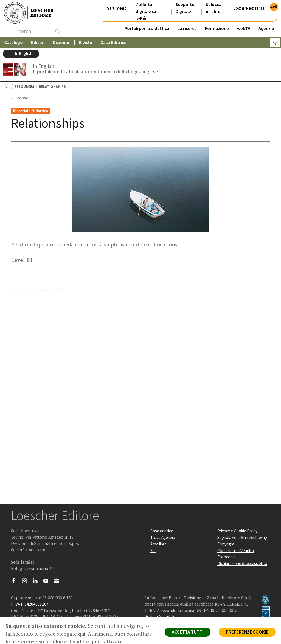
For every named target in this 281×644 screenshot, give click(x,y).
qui (82, 634)
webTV (244, 28)
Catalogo (13, 42)
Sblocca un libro (214, 8)
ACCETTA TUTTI (188, 632)
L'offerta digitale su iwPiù (146, 11)
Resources (24, 87)
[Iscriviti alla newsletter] (59, 582)
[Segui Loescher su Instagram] (26, 582)
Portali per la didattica (147, 28)
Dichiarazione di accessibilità (242, 563)
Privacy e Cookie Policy (237, 531)
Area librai (159, 544)
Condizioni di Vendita (236, 551)
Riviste (85, 42)
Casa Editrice (113, 42)
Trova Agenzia (163, 537)
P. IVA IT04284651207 (30, 604)
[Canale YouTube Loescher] (48, 582)
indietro (20, 98)
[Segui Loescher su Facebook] (16, 582)
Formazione (217, 28)
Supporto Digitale (185, 8)
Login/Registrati (249, 8)
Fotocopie (227, 557)
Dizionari (62, 42)
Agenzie (266, 28)
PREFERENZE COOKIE (247, 632)
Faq (154, 551)
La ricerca (187, 28)
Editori (38, 42)
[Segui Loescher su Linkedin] (37, 582)
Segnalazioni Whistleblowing (242, 537)
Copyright (226, 544)
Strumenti (117, 8)
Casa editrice (162, 531)
